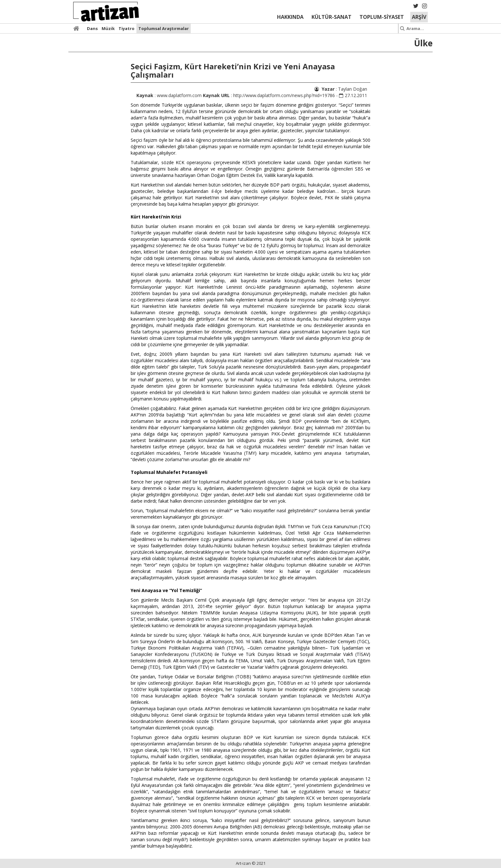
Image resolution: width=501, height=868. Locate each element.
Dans (92, 28)
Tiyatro (127, 28)
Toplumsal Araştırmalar (164, 28)
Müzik (108, 28)
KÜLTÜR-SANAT (331, 17)
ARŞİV (419, 17)
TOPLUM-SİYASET (382, 17)
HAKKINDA (290, 17)
